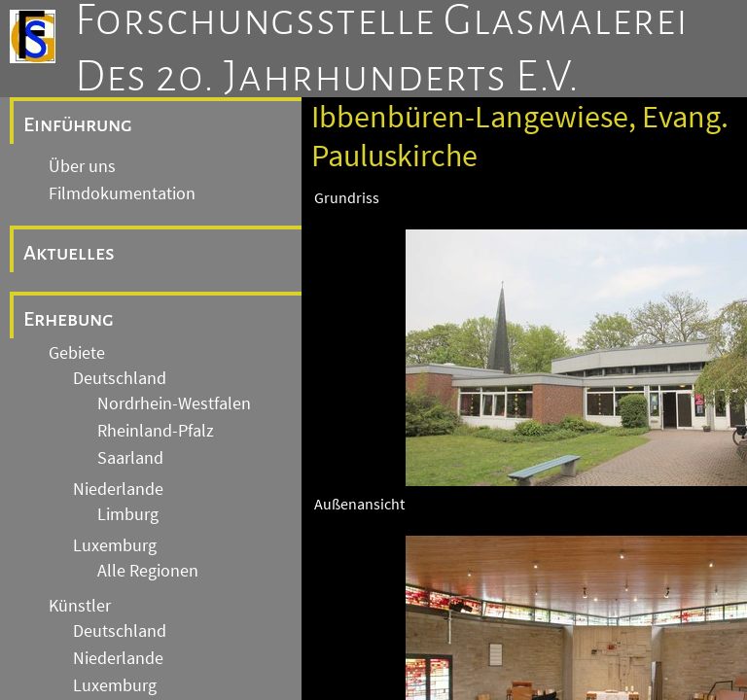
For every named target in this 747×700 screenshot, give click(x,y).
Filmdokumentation (122, 193)
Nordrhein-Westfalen (174, 403)
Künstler (80, 606)
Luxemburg (115, 545)
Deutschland (120, 378)
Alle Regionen (148, 571)
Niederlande (118, 489)
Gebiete (77, 353)
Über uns (82, 166)
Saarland (130, 458)
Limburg (128, 514)
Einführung (78, 124)
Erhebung (69, 319)
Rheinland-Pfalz (156, 431)
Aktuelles (69, 253)
